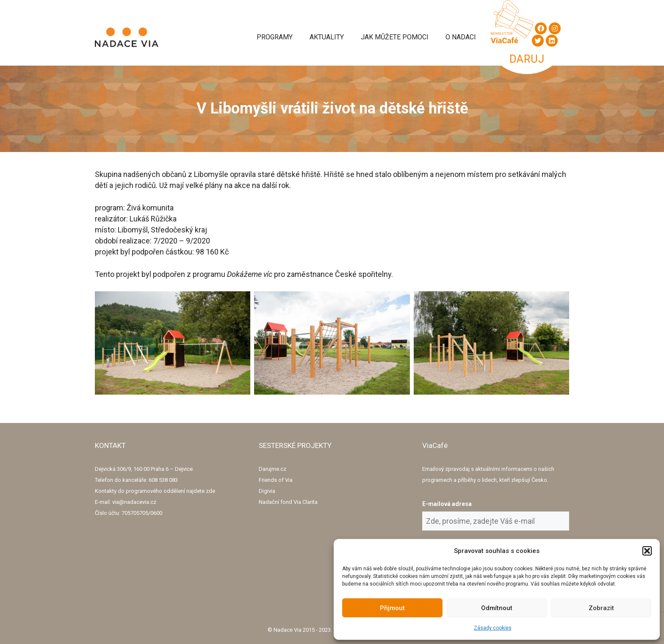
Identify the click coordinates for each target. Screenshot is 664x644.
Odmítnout (497, 608)
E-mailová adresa (447, 504)
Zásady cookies (493, 628)
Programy (275, 37)
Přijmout (392, 608)
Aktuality (327, 37)
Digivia (267, 491)
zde (210, 491)
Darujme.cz (273, 469)
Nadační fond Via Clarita (288, 502)
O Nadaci (461, 37)
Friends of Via (276, 480)
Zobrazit (601, 608)
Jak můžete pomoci (395, 37)
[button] (647, 551)
